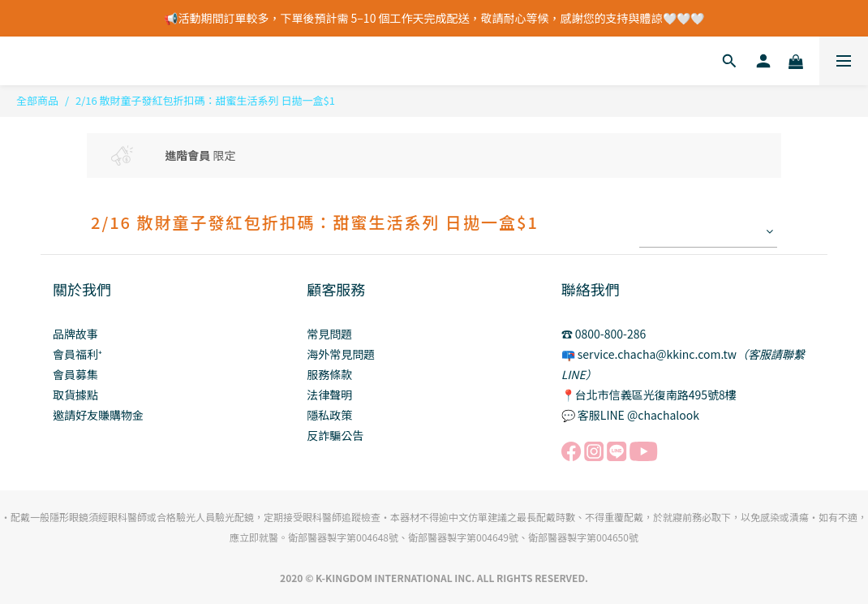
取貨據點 (75, 395)
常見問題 (329, 334)
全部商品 (37, 100)
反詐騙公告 (335, 435)
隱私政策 (329, 415)
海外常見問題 (341, 354)
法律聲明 (329, 395)
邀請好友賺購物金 (98, 415)
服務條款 (329, 374)
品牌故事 (75, 334)
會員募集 (75, 374)
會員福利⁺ (77, 354)
